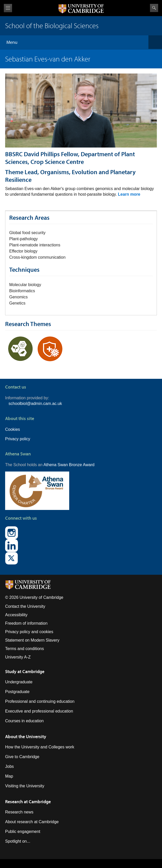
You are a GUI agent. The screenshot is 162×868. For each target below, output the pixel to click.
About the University (26, 736)
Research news (19, 812)
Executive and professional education (39, 711)
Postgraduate (17, 692)
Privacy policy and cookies (29, 632)
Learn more (129, 194)
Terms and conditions (24, 649)
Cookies (13, 429)
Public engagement (23, 832)
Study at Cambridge (25, 671)
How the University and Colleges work (40, 747)
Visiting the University (25, 786)
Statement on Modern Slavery (32, 640)
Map (9, 776)
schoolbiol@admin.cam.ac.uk (35, 404)
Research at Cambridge (28, 802)
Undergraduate (19, 682)
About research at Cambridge (32, 822)
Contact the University (25, 606)
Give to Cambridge (22, 757)
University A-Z (18, 657)
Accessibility (16, 615)
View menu (8, 8)
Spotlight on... (18, 841)
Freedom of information (26, 623)
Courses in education (24, 721)
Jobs (9, 766)
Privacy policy (18, 439)
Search (154, 8)
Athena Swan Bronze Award (69, 465)
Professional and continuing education (40, 701)
